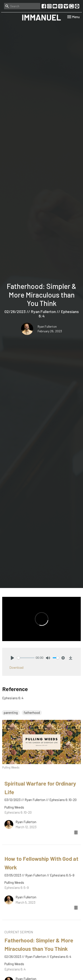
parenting (11, 713)
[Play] (12, 658)
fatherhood (32, 713)
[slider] (26, 658)
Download (16, 667)
